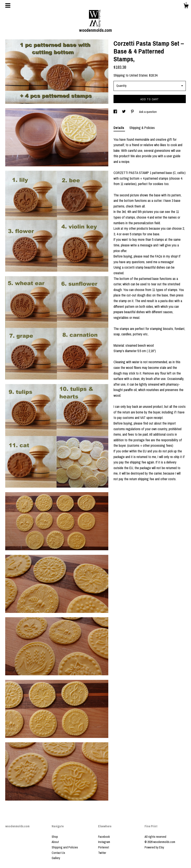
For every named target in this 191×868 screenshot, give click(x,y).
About (55, 842)
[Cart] (186, 7)
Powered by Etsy (154, 847)
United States (138, 75)
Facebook (104, 837)
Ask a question (148, 112)
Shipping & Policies (142, 128)
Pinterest (104, 847)
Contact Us (58, 853)
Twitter (102, 853)
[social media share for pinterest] (133, 112)
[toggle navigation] (8, 5)
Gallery (56, 858)
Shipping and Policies (65, 847)
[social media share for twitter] (124, 112)
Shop (55, 837)
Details (119, 128)
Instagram (104, 842)
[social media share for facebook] (116, 112)
